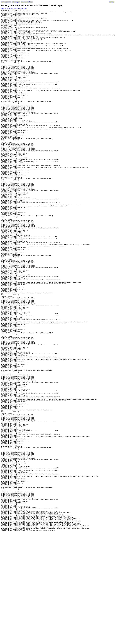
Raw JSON (17, 9)
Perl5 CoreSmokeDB (27, 2)
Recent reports (16, 2)
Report (3, 9)
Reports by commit (6, 2)
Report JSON (23, 9)
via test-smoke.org (9, 9)
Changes (112, 2)
